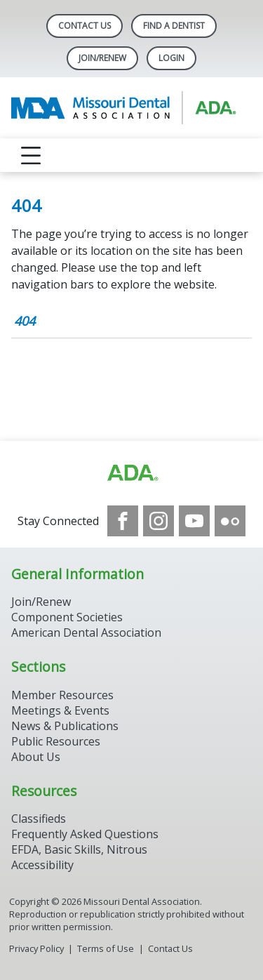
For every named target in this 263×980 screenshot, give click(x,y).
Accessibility (42, 865)
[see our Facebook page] (123, 521)
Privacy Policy (36, 948)
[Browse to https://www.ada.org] (132, 473)
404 (25, 321)
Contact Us (85, 26)
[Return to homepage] (131, 108)
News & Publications (65, 726)
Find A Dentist (174, 26)
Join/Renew (102, 58)
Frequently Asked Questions (85, 834)
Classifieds (39, 819)
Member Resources (62, 695)
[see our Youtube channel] (194, 521)
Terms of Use (106, 948)
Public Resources (56, 741)
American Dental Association (86, 633)
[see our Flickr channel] (230, 521)
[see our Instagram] (159, 521)
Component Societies (67, 617)
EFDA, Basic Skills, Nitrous (79, 849)
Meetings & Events (60, 710)
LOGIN (171, 58)
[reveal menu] (31, 155)
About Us (36, 757)
